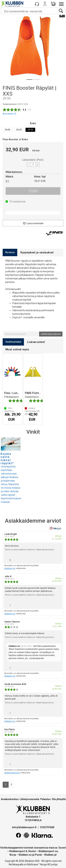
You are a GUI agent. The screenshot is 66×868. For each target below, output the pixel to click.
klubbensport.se (12, 773)
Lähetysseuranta (29, 799)
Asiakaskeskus (10, 799)
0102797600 (47, 827)
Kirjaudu (45, 4)
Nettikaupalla (16, 864)
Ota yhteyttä (59, 799)
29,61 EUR (40, 181)
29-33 (30, 130)
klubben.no (10, 568)
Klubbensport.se (48, 851)
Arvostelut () (9, 114)
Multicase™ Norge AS (39, 864)
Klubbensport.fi (18, 851)
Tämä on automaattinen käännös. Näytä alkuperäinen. (30, 550)
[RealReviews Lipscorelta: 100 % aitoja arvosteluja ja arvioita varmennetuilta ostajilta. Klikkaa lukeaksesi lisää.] (55, 528)
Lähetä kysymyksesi (51, 334)
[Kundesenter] (37, 4)
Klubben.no (25, 855)
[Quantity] (33, 165)
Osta (33, 191)
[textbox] (21, 334)
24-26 (7, 130)
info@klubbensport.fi (24, 827)
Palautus (45, 799)
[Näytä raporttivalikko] (58, 559)
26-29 (19, 130)
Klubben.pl (50, 855)
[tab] (10, 252)
